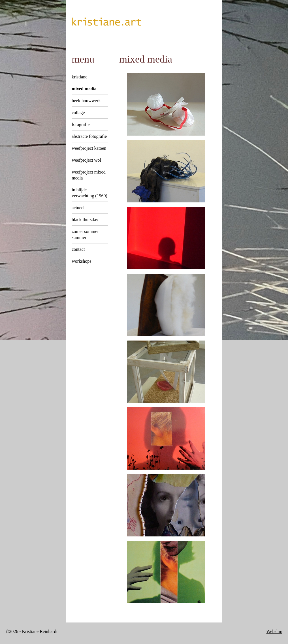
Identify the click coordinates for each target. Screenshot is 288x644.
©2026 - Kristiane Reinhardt (32, 631)
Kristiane (79, 77)
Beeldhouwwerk (86, 101)
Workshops (81, 261)
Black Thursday (85, 220)
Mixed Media (84, 89)
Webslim (274, 631)
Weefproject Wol (86, 160)
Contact (78, 249)
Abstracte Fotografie (89, 136)
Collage (78, 113)
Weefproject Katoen (89, 148)
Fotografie (81, 124)
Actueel (78, 208)
